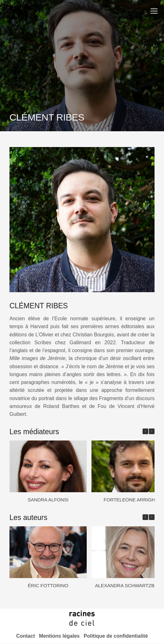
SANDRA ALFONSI (48, 500)
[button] (154, 11)
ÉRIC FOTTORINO (48, 585)
